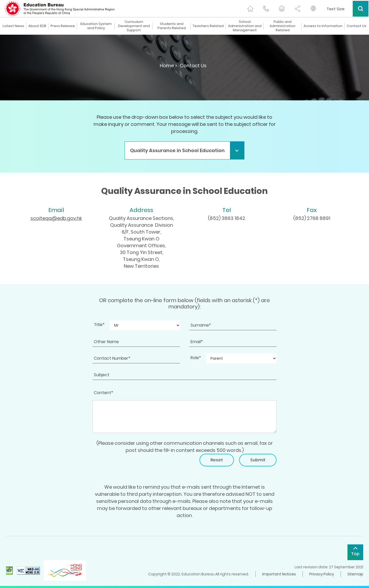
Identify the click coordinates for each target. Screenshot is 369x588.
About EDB (37, 26)
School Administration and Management (245, 26)
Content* (104, 393)
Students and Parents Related (172, 26)
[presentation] (132, 464)
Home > (168, 66)
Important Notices (279, 574)
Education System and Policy (96, 26)
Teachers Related (208, 26)
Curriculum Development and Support (134, 26)
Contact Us (357, 26)
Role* (196, 358)
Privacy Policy (322, 574)
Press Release (63, 26)
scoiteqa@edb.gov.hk (56, 218)
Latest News (13, 26)
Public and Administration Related (283, 26)
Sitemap (355, 574)
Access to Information (323, 26)
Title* (99, 325)
